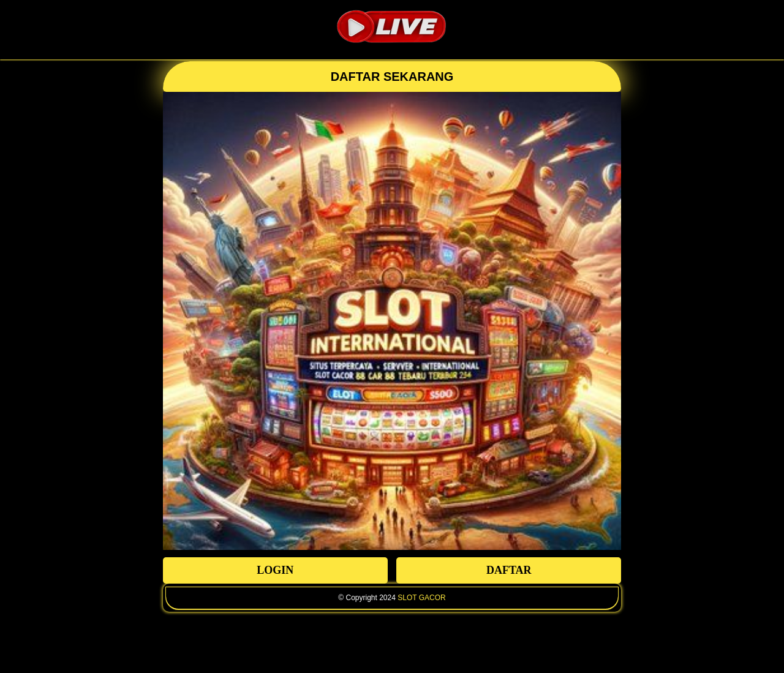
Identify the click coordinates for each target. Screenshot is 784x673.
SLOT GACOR (421, 598)
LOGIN (275, 570)
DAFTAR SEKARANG (392, 77)
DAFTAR (509, 570)
